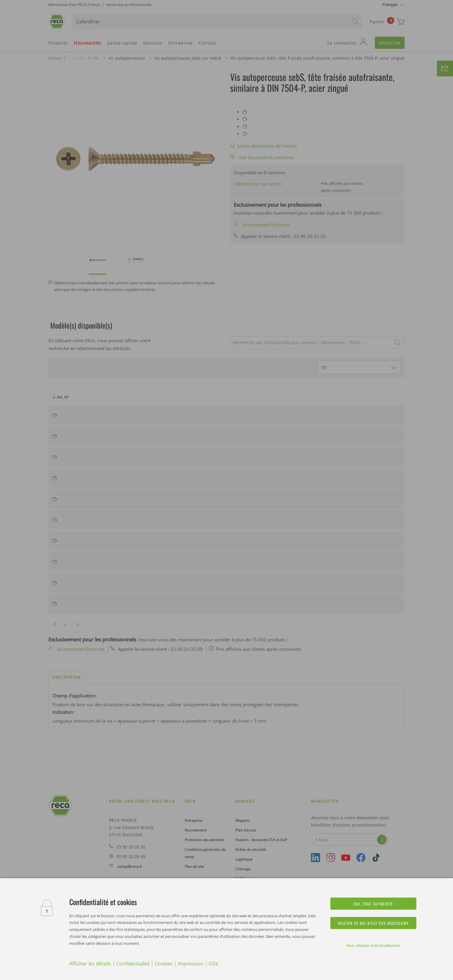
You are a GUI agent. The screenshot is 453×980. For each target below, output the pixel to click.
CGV (213, 964)
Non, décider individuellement (374, 945)
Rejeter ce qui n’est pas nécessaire (373, 923)
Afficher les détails (90, 964)
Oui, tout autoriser (373, 904)
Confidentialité (133, 964)
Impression (191, 964)
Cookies (164, 964)
